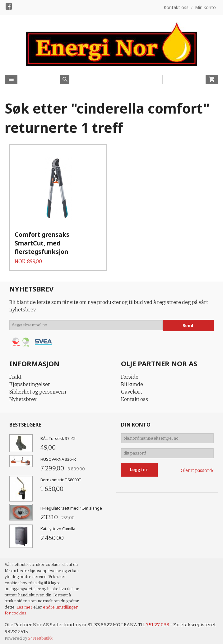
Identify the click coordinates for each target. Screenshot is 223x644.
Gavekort (132, 387)
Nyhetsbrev (23, 395)
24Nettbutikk (40, 635)
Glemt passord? (197, 469)
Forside (130, 372)
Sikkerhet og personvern (38, 387)
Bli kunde (132, 380)
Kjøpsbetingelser (30, 380)
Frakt (15, 372)
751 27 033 (160, 620)
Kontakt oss (135, 395)
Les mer (25, 602)
